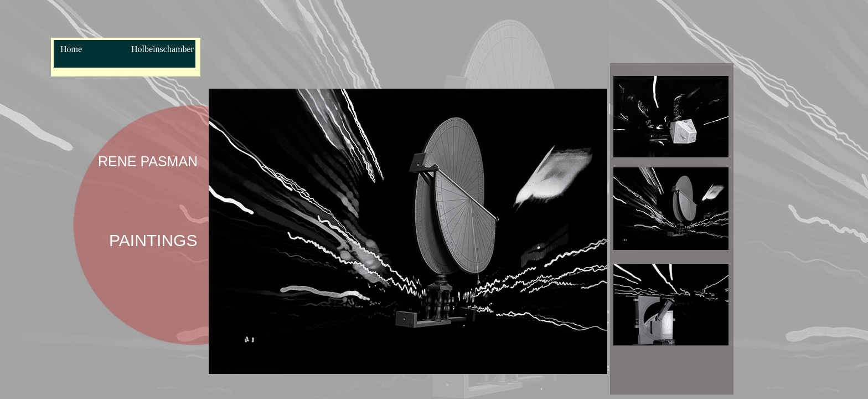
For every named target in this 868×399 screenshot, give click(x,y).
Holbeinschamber (162, 49)
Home (71, 49)
